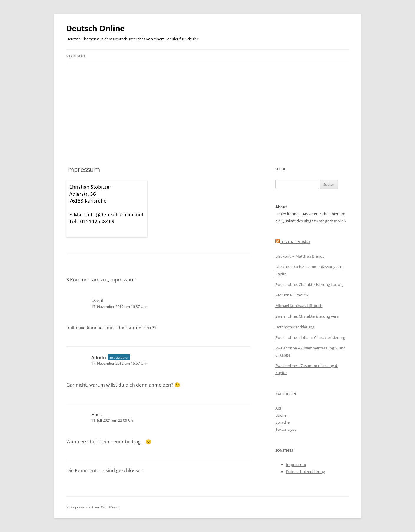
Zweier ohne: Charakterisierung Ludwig (309, 284)
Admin (99, 357)
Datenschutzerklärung (295, 327)
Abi (278, 408)
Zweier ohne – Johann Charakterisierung (310, 337)
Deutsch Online (95, 28)
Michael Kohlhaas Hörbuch (299, 306)
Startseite (76, 56)
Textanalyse (286, 429)
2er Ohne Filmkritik (292, 295)
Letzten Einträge (295, 242)
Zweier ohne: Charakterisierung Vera (307, 316)
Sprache (282, 422)
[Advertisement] (208, 107)
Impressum (296, 465)
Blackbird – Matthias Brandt (300, 256)
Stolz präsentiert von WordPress (93, 507)
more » (340, 221)
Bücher (282, 415)
